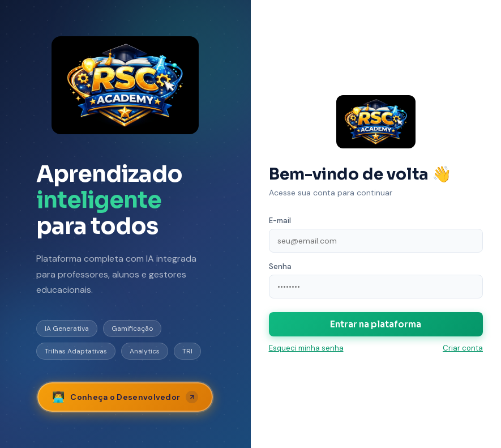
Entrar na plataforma (376, 324)
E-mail (280, 221)
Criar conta (463, 348)
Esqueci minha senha (306, 348)
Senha (280, 266)
